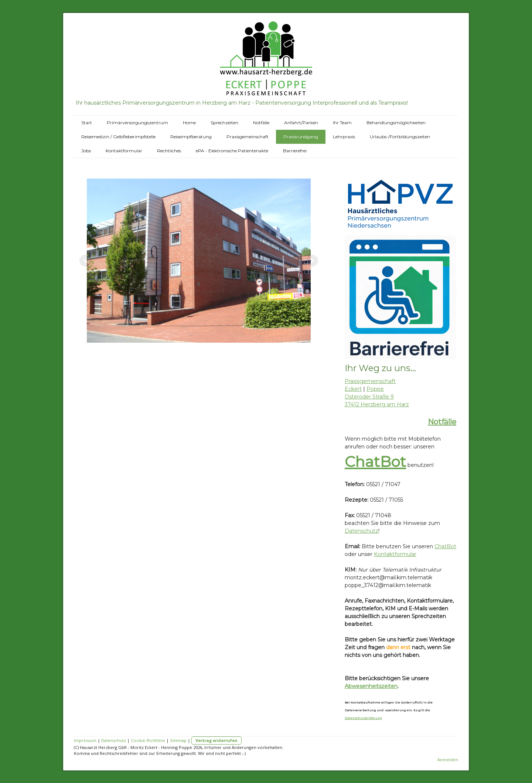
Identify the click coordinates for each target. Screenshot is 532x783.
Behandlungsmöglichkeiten (396, 123)
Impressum (85, 740)
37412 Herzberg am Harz (377, 404)
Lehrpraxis (344, 137)
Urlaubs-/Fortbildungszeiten (400, 137)
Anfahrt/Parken (301, 123)
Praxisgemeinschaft (248, 137)
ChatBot (375, 462)
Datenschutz (362, 531)
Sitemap (178, 740)
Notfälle (261, 123)
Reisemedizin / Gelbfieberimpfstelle (118, 137)
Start (87, 123)
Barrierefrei (295, 151)
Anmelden (448, 760)
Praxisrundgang (301, 137)
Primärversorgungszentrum (137, 123)
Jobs (86, 151)
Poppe (375, 389)
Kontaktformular (124, 151)
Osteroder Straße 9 (369, 397)
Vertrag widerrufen (216, 740)
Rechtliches (169, 151)
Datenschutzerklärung (363, 718)
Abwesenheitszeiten (371, 686)
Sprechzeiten (224, 123)
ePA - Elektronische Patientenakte (232, 151)
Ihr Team (342, 123)
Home (189, 123)
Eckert (353, 389)
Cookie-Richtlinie (148, 740)
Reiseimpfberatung (191, 137)
